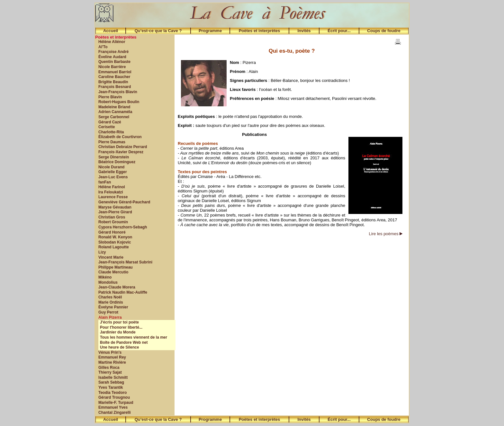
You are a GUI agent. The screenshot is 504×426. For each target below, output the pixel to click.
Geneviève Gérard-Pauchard (124, 202)
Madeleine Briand (114, 107)
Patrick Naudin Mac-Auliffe (123, 292)
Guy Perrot (108, 312)
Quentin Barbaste (114, 62)
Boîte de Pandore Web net (124, 342)
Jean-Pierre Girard (115, 212)
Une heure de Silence (119, 347)
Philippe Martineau (116, 267)
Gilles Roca (109, 368)
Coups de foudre (384, 31)
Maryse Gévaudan (115, 207)
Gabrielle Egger (113, 172)
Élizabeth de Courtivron (120, 137)
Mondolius (108, 282)
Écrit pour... (339, 31)
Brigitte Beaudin (113, 82)
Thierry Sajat (110, 372)
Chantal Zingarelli (115, 413)
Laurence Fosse (113, 197)
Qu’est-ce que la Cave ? (158, 31)
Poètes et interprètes (260, 31)
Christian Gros (112, 217)
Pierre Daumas (112, 142)
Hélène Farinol (112, 187)
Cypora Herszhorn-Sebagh (123, 227)
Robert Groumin (113, 222)
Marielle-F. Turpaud (116, 403)
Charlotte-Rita (111, 132)
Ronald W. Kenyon (115, 237)
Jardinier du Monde (118, 332)
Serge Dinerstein (114, 157)
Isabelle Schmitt (113, 377)
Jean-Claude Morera (117, 287)
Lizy (102, 252)
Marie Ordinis (111, 302)
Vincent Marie (111, 257)
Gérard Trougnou (114, 397)
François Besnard (115, 87)
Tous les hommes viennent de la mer (134, 337)
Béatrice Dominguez (117, 162)
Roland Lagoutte (114, 247)
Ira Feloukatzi (111, 192)
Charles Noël (110, 297)
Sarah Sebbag (111, 382)
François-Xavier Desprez (121, 152)
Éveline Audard (112, 57)
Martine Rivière (112, 362)
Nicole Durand (111, 167)
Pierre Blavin (110, 97)
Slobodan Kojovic (115, 242)
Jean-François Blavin (118, 92)
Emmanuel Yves (113, 407)
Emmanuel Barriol (115, 72)
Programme (210, 31)
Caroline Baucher (114, 77)
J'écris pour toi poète (119, 322)
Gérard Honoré (112, 232)
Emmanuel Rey (112, 357)
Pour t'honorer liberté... (121, 327)
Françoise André (113, 52)
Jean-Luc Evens (113, 177)
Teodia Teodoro (113, 393)
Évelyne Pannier (113, 307)
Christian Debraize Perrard (123, 147)
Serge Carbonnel (114, 117)
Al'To (103, 47)
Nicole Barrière (112, 67)
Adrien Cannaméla (115, 112)
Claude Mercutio (113, 272)
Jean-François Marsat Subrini (125, 262)
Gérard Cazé (110, 122)
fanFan (105, 182)
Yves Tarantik (111, 387)
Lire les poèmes (386, 234)
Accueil (111, 31)
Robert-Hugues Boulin (119, 102)
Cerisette (107, 127)
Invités (304, 31)
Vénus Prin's (110, 352)
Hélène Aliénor (112, 42)
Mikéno (105, 277)
